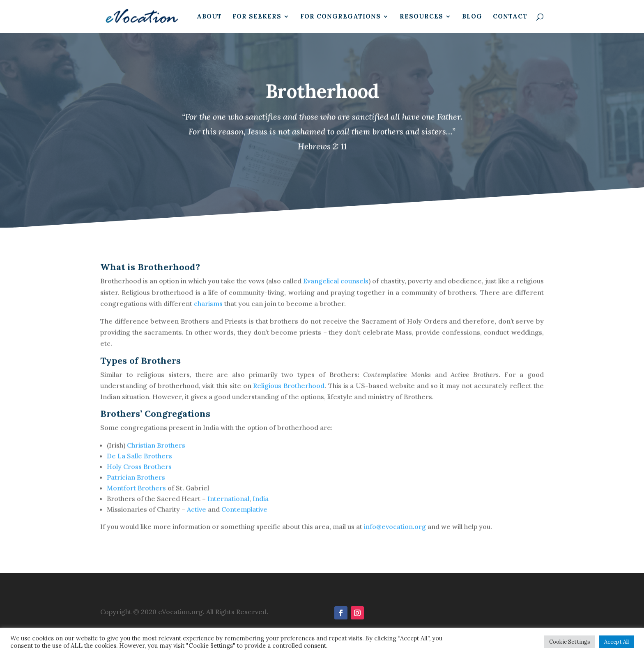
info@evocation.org (395, 533)
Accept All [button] (616, 642)
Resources (421, 17)
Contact (510, 17)
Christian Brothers (157, 452)
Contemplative (244, 516)
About (209, 17)
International (228, 505)
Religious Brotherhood (289, 392)
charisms (208, 310)
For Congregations (340, 17)
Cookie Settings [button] (570, 642)
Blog (472, 17)
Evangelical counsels (336, 288)
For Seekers (257, 17)
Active (197, 516)
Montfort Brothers (136, 495)
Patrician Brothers (136, 484)
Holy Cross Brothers (139, 473)
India (261, 505)
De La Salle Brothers (139, 463)
